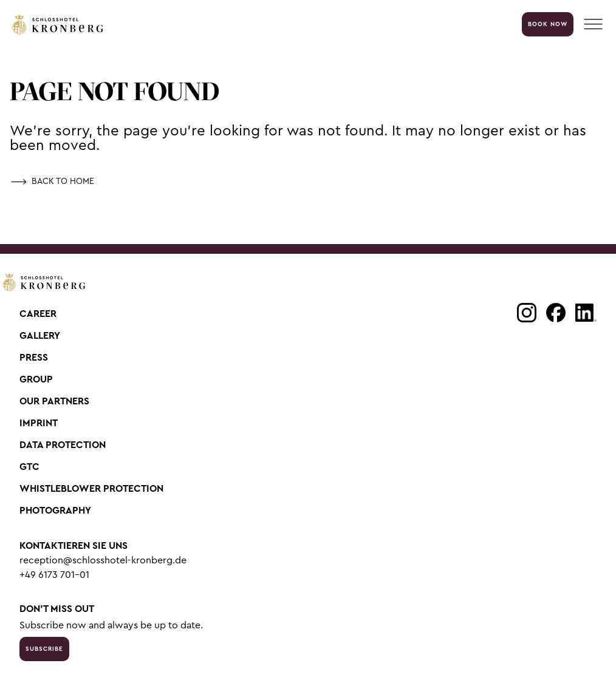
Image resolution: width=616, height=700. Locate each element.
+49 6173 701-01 (54, 575)
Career (38, 314)
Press (34, 358)
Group (36, 379)
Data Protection (63, 445)
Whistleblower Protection (91, 489)
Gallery (40, 336)
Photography (55, 511)
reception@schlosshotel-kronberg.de (103, 560)
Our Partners (54, 401)
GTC (29, 467)
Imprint (39, 423)
